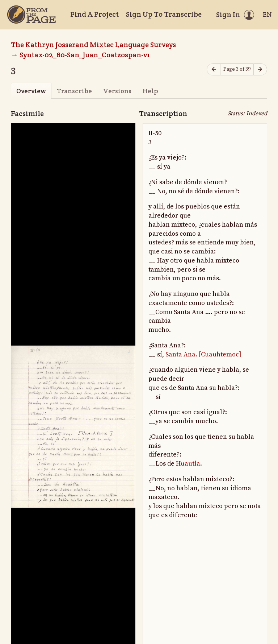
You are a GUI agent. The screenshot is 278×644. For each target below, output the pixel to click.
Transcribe (74, 91)
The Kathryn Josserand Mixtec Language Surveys (93, 45)
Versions (117, 91)
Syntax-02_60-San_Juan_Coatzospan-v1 (85, 55)
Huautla (188, 464)
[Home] (31, 15)
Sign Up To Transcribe (164, 14)
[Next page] (260, 69)
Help (150, 91)
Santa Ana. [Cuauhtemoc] (203, 354)
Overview (31, 91)
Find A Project (94, 14)
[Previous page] (214, 69)
